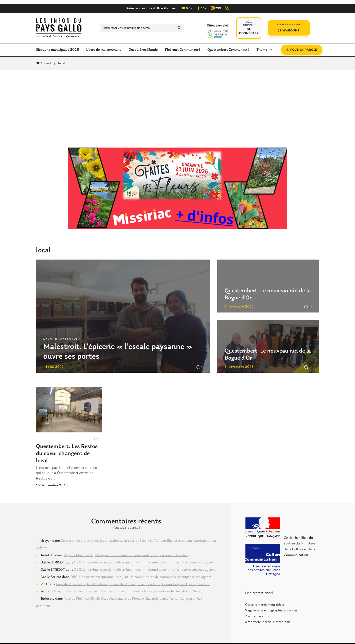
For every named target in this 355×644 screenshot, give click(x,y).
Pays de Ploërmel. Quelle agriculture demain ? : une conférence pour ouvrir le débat (126, 555)
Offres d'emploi (217, 31)
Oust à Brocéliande (143, 50)
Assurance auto (257, 616)
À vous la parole (302, 50)
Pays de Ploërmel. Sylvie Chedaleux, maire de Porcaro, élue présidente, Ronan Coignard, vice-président (133, 584)
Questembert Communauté (228, 50)
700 (216, 8)
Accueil (44, 63)
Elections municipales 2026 (58, 50)
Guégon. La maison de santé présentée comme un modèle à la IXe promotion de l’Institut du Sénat (128, 592)
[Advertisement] (177, 109)
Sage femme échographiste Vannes (271, 611)
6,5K (187, 8)
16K (202, 8)
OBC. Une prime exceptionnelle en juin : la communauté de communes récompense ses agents (145, 563)
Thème (262, 50)
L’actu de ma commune (104, 50)
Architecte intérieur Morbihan (268, 622)
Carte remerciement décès (265, 605)
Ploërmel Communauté (183, 50)
